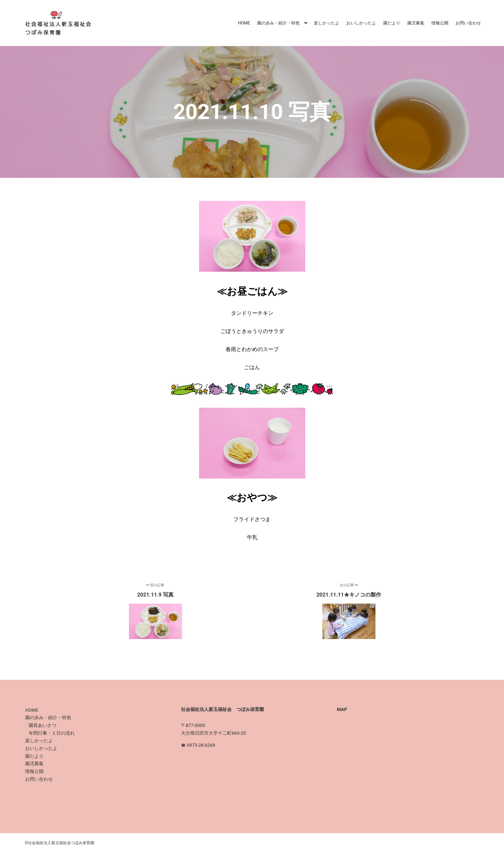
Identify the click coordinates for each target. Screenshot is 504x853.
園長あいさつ (43, 725)
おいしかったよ (41, 748)
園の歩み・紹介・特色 (48, 718)
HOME (32, 710)
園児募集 (34, 764)
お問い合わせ (39, 779)
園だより (34, 756)
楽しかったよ (39, 741)
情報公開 (34, 771)
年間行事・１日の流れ (52, 733)
